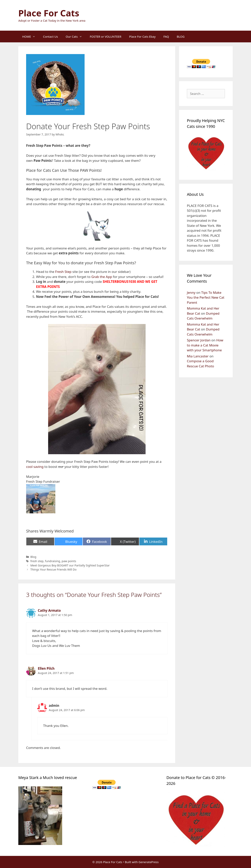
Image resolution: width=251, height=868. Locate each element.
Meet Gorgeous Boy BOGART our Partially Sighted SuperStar (70, 565)
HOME (31, 37)
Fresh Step (63, 272)
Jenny (191, 292)
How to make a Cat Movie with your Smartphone (205, 345)
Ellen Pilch (46, 668)
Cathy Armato (49, 610)
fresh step (37, 561)
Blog (33, 557)
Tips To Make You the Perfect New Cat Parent (206, 297)
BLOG (181, 37)
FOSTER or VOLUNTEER (106, 37)
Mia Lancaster (198, 356)
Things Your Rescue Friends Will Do (53, 569)
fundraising (53, 561)
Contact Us (50, 37)
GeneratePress (149, 862)
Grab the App (102, 277)
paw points (69, 561)
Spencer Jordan (199, 340)
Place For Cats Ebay (142, 37)
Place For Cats (49, 13)
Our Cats (76, 37)
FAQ (166, 37)
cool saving (35, 467)
